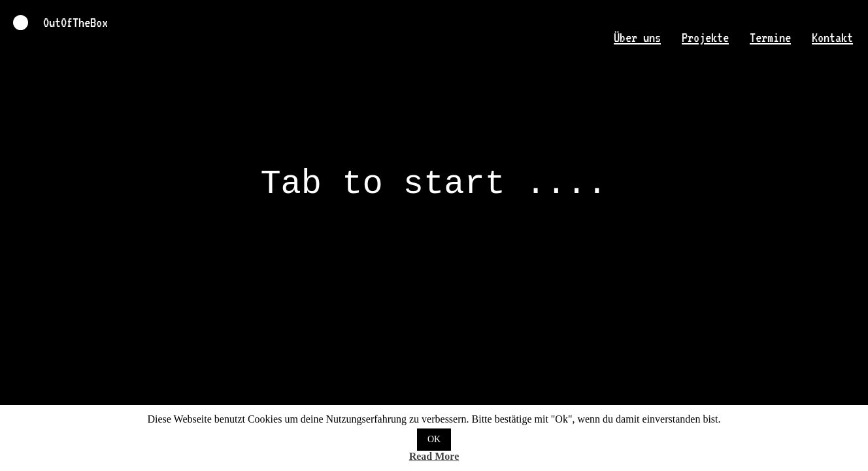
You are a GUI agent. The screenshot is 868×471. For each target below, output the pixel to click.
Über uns (637, 38)
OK (434, 439)
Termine (770, 38)
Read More (434, 456)
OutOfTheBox (434, 235)
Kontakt (832, 38)
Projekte (705, 38)
